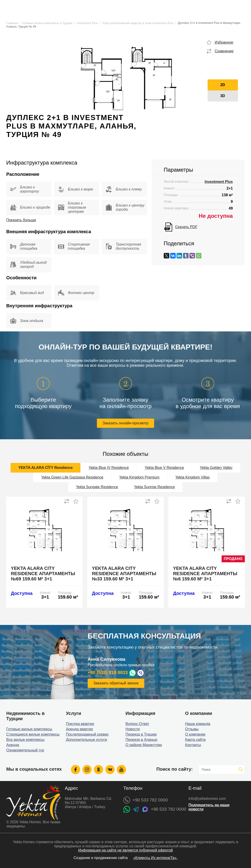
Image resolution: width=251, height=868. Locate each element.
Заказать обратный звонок (116, 683)
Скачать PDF (186, 227)
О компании (195, 734)
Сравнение (224, 51)
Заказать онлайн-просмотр (126, 423)
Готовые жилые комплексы (29, 729)
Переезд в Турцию (141, 734)
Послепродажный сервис (87, 734)
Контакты (193, 745)
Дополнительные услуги (86, 740)
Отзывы (192, 729)
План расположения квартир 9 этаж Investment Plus (138, 23)
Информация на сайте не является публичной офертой (125, 850)
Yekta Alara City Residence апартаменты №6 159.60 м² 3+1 (205, 574)
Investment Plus (87, 23)
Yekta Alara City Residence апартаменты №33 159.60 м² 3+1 (124, 574)
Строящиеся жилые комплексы (33, 734)
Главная (12, 23)
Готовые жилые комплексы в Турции (47, 23)
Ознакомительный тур (25, 750)
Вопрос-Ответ (137, 724)
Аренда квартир (79, 729)
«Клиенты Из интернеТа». (155, 858)
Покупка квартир (80, 724)
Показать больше (21, 220)
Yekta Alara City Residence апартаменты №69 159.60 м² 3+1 (43, 574)
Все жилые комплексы (25, 740)
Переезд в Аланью (141, 740)
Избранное (224, 42)
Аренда (13, 745)
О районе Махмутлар (144, 745)
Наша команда (198, 724)
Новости (133, 729)
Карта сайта (195, 740)
